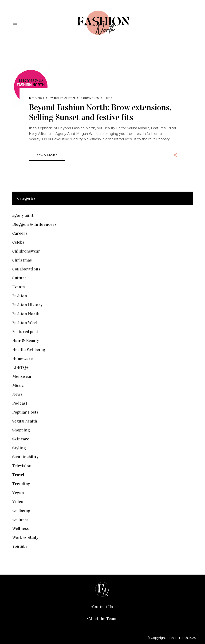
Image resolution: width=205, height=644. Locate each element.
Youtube (20, 546)
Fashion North (26, 314)
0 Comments (90, 98)
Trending (21, 484)
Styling (19, 448)
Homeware (22, 358)
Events (18, 287)
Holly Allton (64, 98)
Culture (19, 278)
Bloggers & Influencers (34, 224)
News (17, 394)
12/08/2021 (36, 98)
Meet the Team (102, 619)
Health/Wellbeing (29, 350)
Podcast (20, 403)
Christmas (22, 260)
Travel (18, 475)
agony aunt (23, 215)
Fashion (20, 296)
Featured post (25, 332)
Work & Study (25, 537)
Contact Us (103, 607)
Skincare (21, 439)
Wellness (20, 528)
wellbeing (21, 511)
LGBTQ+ (20, 367)
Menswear (22, 376)
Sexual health (25, 421)
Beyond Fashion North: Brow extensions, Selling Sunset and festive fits (100, 112)
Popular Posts (25, 412)
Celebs (18, 242)
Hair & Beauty (26, 341)
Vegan (18, 493)
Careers (20, 233)
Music (18, 385)
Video (18, 502)
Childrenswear (26, 251)
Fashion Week (25, 323)
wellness (20, 519)
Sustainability (25, 457)
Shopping (21, 430)
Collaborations (26, 269)
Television (22, 466)
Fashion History (27, 305)
